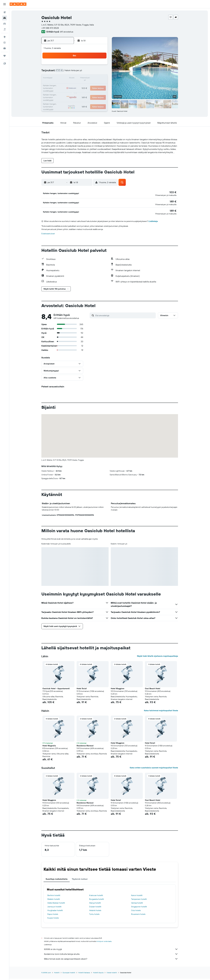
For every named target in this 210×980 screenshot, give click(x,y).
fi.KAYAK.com (46, 974)
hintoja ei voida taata (104, 943)
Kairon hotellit (137, 897)
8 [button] (75, 72)
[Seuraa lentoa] (5, 43)
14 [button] (69, 78)
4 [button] (94, 65)
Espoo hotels (53, 916)
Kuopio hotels (53, 919)
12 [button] (101, 72)
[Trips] (5, 56)
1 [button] (75, 65)
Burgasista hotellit (97, 901)
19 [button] (101, 78)
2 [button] (81, 65)
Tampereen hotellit (139, 901)
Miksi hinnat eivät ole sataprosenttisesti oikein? (111, 960)
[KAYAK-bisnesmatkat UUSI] (5, 48)
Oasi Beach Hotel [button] (153, 690)
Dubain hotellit (95, 908)
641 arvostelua (66, 32)
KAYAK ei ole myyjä (111, 951)
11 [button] (94, 72)
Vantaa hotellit (137, 904)
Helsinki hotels (95, 912)
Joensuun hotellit (54, 908)
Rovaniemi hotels (138, 916)
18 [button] (94, 78)
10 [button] (88, 72)
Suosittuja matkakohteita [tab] (57, 881)
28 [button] (68, 91)
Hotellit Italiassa (84, 974)
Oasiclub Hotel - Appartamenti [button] (56, 690)
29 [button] (75, 91)
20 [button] (62, 85)
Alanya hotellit (95, 904)
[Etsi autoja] (5, 24)
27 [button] (62, 91)
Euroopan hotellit (69, 974)
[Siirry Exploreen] (5, 37)
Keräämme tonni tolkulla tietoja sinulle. (111, 956)
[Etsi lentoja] (5, 12)
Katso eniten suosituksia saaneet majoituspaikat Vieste (154, 769)
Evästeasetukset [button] (48, 235)
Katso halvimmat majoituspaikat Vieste (161, 712)
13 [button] (62, 78)
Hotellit (57, 974)
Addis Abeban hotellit (56, 904)
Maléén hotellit (54, 901)
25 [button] (94, 85)
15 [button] (75, 78)
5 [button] (101, 65)
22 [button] (75, 85)
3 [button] (88, 65)
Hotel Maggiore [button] (118, 690)
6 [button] (62, 72)
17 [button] (88, 78)
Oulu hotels (136, 912)
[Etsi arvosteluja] (125, 317)
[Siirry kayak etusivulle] (18, 4)
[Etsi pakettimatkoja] (5, 29)
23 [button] (81, 85)
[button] (5, 4)
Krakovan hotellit (96, 897)
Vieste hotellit (112, 974)
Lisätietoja (153, 223)
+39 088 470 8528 (50, 28)
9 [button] (81, 72)
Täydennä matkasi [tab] (80, 881)
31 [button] (88, 91)
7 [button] (68, 72)
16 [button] (81, 78)
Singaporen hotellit (139, 908)
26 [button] (101, 85)
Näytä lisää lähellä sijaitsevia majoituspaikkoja (157, 658)
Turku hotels (94, 916)
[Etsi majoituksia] (5, 18)
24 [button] (88, 85)
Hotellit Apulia (98, 974)
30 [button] (81, 91)
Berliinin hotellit (54, 897)
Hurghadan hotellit (55, 912)
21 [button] (69, 85)
